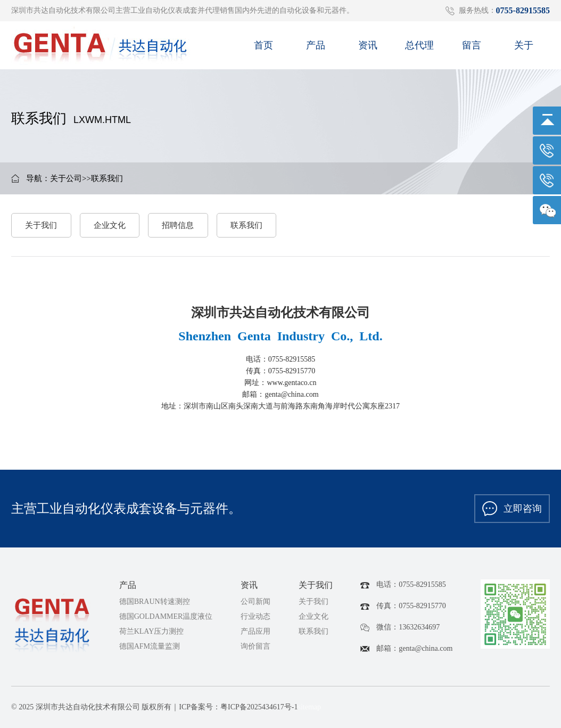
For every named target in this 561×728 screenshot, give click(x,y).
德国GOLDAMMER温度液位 (166, 616)
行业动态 (255, 616)
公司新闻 (255, 602)
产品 (316, 49)
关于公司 (66, 178)
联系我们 (107, 178)
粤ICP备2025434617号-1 (259, 707)
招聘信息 (178, 225)
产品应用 (255, 631)
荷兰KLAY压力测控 (152, 631)
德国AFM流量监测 (150, 646)
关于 (524, 49)
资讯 (368, 49)
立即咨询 (512, 509)
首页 (263, 49)
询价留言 (255, 646)
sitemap (309, 707)
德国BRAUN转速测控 (155, 602)
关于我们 (41, 225)
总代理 (419, 49)
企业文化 (110, 225)
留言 (472, 49)
